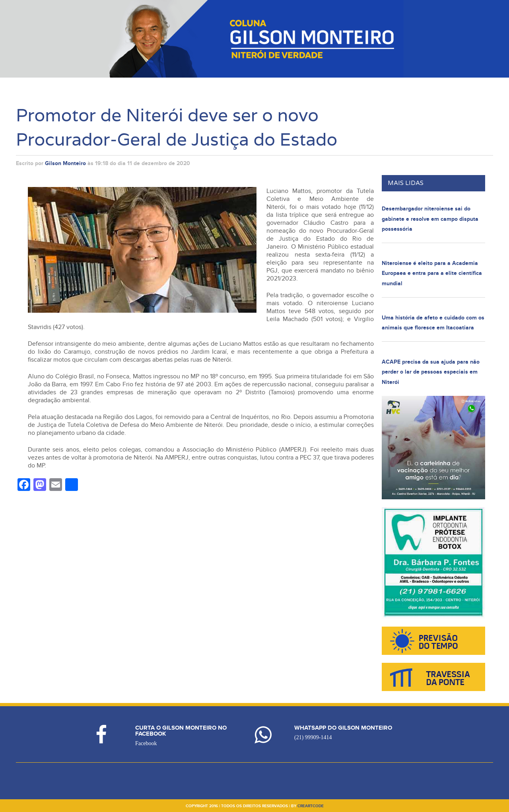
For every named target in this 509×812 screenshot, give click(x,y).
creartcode (311, 806)
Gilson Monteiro (65, 163)
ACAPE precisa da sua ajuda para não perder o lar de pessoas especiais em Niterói (431, 372)
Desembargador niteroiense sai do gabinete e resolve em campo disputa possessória (430, 219)
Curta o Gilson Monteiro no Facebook (181, 731)
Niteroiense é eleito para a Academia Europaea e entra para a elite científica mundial (432, 273)
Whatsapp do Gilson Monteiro (343, 728)
